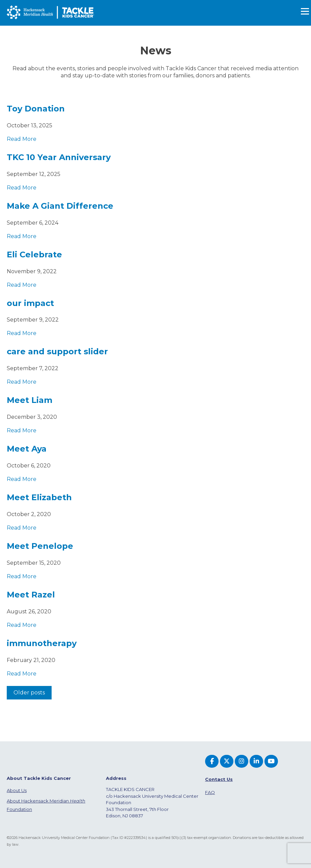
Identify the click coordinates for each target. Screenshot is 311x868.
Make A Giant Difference (60, 206)
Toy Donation (36, 109)
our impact (30, 303)
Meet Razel (31, 595)
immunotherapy (42, 643)
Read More (22, 139)
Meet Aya (27, 449)
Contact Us (219, 779)
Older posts (29, 693)
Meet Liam (30, 400)
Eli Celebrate (34, 254)
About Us (17, 790)
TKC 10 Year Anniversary (59, 157)
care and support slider (57, 351)
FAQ (210, 792)
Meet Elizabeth (39, 497)
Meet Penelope (40, 546)
